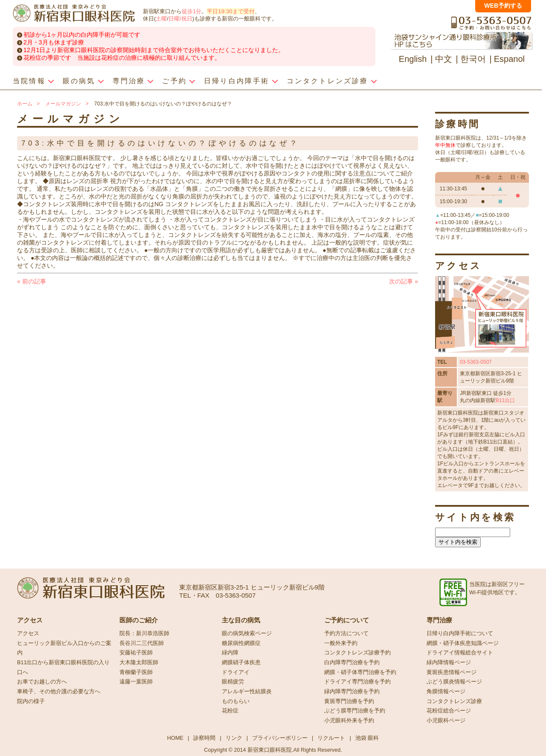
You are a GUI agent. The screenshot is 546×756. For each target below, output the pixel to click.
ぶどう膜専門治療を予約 (355, 711)
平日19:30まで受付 (231, 11)
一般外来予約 (341, 643)
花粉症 (230, 711)
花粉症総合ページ (449, 711)
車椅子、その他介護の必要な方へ (59, 692)
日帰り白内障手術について (460, 633)
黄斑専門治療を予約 (349, 701)
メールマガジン (63, 104)
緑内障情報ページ (449, 663)
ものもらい (236, 701)
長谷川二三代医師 (142, 643)
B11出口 (505, 400)
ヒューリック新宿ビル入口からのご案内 (64, 648)
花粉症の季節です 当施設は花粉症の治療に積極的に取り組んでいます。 (122, 58)
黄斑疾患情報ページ (452, 672)
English (413, 59)
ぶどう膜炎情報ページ (454, 682)
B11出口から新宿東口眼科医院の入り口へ (63, 667)
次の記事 (404, 281)
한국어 (473, 59)
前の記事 (32, 281)
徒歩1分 (192, 11)
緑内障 (230, 653)
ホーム (25, 104)
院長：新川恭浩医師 (144, 633)
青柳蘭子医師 (136, 672)
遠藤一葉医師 (136, 682)
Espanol (509, 59)
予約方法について (346, 633)
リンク (234, 738)
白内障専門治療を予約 (352, 663)
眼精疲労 (233, 682)
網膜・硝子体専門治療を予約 (360, 672)
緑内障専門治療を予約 (352, 692)
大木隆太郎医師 (139, 663)
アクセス (28, 633)
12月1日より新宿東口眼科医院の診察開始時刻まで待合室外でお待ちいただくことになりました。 (154, 50)
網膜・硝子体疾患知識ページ (463, 643)
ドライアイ (236, 672)
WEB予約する (503, 6)
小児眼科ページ (446, 721)
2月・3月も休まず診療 (54, 42)
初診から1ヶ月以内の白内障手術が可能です (82, 35)
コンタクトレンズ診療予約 (357, 653)
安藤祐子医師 (136, 653)
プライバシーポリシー (280, 738)
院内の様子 (31, 701)
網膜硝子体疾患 (241, 663)
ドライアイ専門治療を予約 (357, 682)
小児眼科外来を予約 (349, 721)
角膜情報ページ (446, 692)
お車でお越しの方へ (42, 682)
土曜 (161, 19)
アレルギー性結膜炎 (247, 692)
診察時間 (204, 738)
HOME (175, 738)
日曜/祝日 (180, 19)
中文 (444, 59)
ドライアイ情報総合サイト (460, 653)
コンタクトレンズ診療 (454, 701)
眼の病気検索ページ (247, 633)
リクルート (331, 738)
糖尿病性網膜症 (241, 643)
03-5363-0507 (476, 362)
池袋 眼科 (367, 738)
